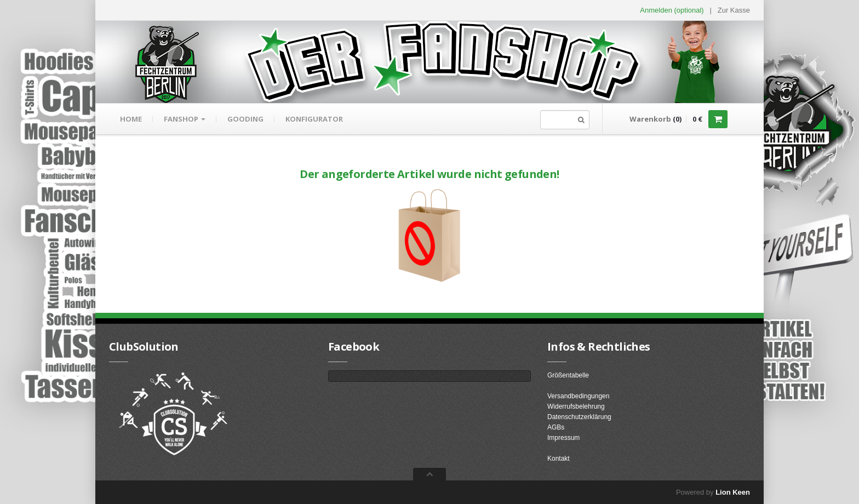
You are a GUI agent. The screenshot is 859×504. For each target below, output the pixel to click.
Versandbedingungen (578, 396)
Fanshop (185, 119)
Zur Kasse (734, 10)
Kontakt (559, 459)
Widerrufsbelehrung (576, 406)
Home (131, 119)
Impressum (563, 438)
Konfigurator (314, 119)
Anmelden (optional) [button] (672, 10)
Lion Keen (733, 492)
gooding (245, 119)
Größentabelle (568, 375)
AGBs (556, 427)
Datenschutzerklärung (579, 417)
